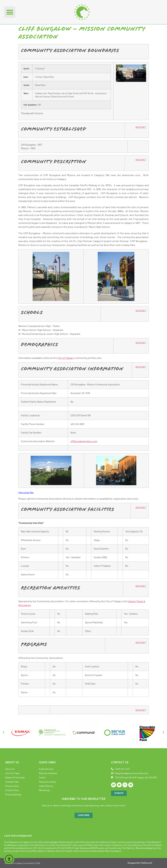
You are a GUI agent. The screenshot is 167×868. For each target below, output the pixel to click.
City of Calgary (66, 358)
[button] (10, 12)
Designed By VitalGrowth (140, 863)
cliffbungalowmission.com (84, 441)
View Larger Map (26, 492)
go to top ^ (141, 127)
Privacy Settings (13, 794)
